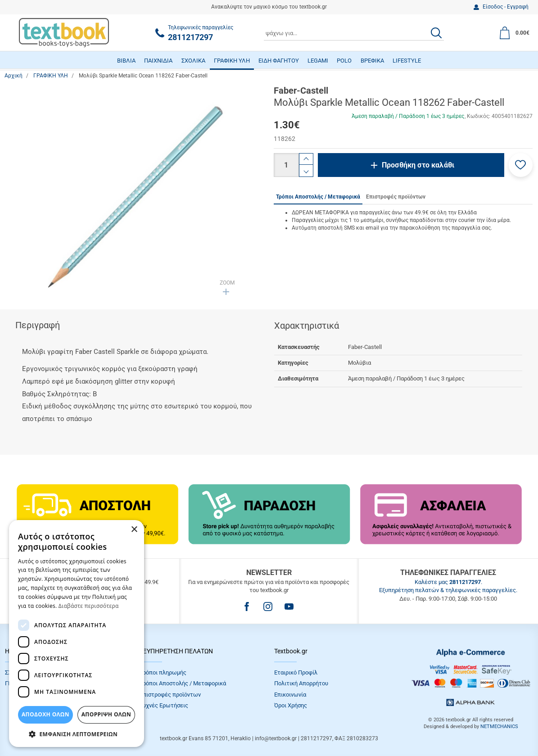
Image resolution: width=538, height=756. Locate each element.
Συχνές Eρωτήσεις (164, 705)
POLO (344, 61)
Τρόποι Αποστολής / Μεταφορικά (183, 683)
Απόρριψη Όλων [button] (106, 714)
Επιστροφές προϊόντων (170, 695)
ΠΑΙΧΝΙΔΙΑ (158, 61)
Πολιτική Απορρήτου (301, 683)
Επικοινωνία (290, 695)
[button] (521, 165)
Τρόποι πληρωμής (163, 672)
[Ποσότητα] (286, 165)
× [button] (134, 530)
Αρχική (14, 76)
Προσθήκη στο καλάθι (418, 165)
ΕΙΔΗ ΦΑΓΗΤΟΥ (279, 61)
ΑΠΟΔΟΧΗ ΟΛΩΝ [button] (45, 714)
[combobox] (354, 33)
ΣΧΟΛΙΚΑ (193, 61)
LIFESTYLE (407, 61)
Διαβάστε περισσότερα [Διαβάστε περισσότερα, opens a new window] (89, 606)
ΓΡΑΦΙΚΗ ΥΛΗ (232, 61)
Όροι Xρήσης (291, 705)
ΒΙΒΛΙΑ (126, 61)
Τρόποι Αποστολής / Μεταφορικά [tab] (318, 197)
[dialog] (77, 634)
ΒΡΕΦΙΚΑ (372, 61)
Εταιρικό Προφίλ (296, 672)
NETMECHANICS (499, 727)
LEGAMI (318, 61)
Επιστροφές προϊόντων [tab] (396, 197)
